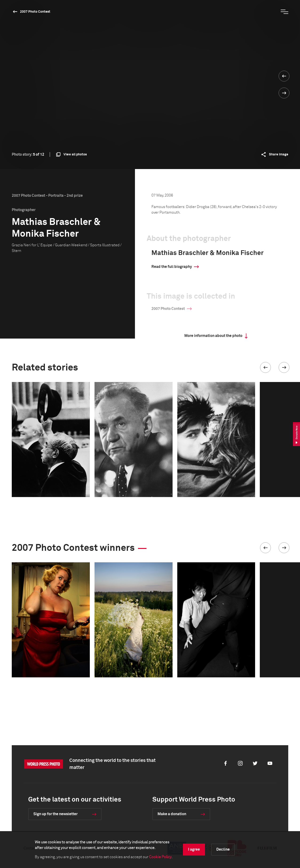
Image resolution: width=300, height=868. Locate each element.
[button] (265, 367)
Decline (223, 849)
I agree (194, 849)
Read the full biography (172, 267)
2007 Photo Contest (35, 12)
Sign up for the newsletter (55, 814)
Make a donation (172, 814)
